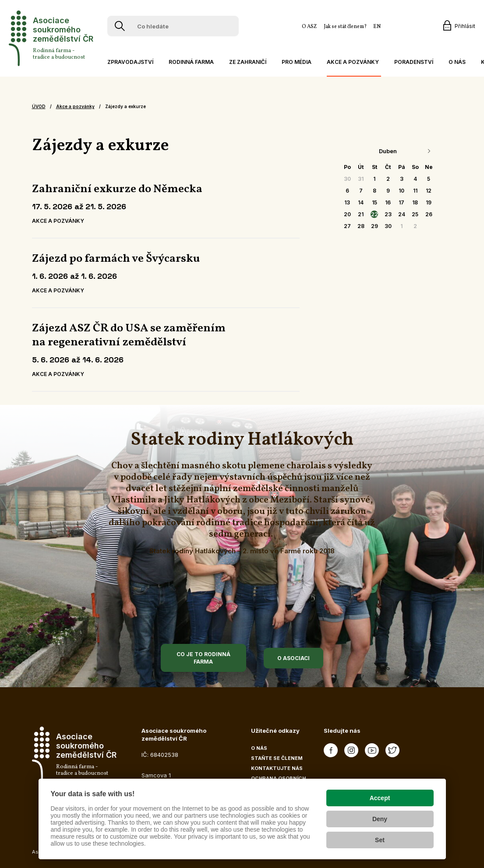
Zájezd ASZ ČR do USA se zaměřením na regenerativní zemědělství (129, 335)
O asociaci (293, 658)
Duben (388, 151)
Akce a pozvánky (75, 106)
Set (380, 840)
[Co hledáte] (175, 26)
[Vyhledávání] (120, 26)
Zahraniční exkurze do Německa (117, 189)
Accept (380, 798)
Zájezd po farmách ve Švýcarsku (116, 259)
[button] (129, 62)
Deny (380, 819)
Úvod (39, 106)
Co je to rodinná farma (203, 658)
